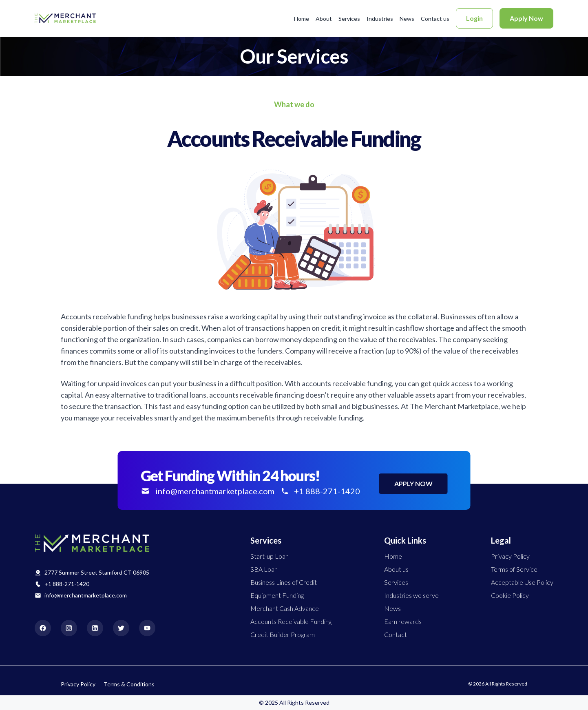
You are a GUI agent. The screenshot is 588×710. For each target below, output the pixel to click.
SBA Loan (264, 569)
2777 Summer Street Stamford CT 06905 (97, 572)
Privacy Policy (510, 556)
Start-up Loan (270, 556)
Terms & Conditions (129, 684)
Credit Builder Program (283, 634)
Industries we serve (411, 595)
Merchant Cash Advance (285, 608)
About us (396, 569)
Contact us (435, 19)
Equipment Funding (277, 595)
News (407, 19)
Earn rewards (403, 621)
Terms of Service (514, 569)
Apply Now (526, 18)
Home (302, 19)
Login (474, 18)
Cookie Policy (510, 595)
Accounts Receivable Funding (291, 621)
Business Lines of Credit (284, 582)
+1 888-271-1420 (67, 584)
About (324, 19)
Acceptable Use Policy (522, 582)
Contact (396, 634)
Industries (380, 19)
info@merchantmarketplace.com (86, 595)
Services (349, 19)
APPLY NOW (413, 483)
